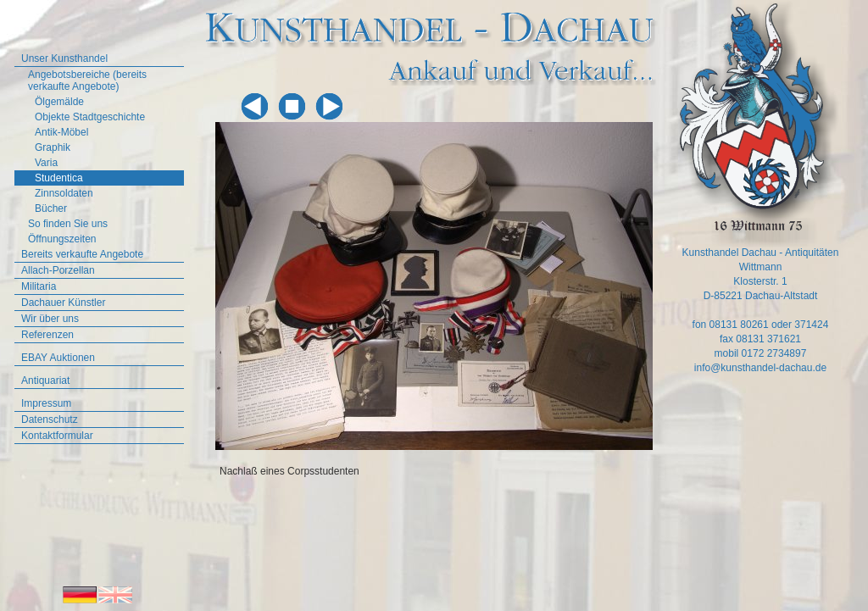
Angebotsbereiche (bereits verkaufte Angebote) (87, 81)
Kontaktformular (57, 436)
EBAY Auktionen (58, 358)
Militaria (39, 286)
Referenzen (47, 335)
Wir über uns (50, 319)
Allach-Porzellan (58, 270)
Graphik (53, 147)
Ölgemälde (59, 102)
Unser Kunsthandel (64, 58)
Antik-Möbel (61, 132)
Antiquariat (45, 380)
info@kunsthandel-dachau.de (760, 368)
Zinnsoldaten (64, 193)
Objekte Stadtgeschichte (90, 117)
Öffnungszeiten (62, 239)
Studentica (59, 178)
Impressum (46, 403)
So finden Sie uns (68, 224)
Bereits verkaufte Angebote (82, 254)
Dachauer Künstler (63, 303)
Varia (46, 163)
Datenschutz (50, 419)
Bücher (51, 208)
